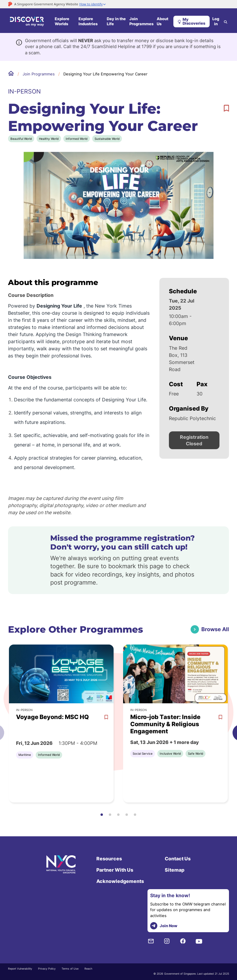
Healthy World (49, 139)
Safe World (196, 753)
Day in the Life (116, 21)
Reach (88, 969)
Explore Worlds (62, 21)
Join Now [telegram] (164, 926)
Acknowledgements (120, 881)
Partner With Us (115, 870)
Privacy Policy (47, 969)
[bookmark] (226, 108)
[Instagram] (167, 941)
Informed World (77, 139)
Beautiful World (21, 139)
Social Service (143, 753)
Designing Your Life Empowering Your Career (105, 74)
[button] (102, 815)
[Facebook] (183, 941)
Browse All (215, 629)
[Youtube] (199, 941)
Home (11, 74)
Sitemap (175, 870)
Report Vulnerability (20, 969)
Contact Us (178, 859)
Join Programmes (141, 21)
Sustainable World (107, 139)
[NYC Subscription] (151, 941)
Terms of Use (70, 969)
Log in (216, 21)
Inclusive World (170, 753)
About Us (163, 21)
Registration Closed (194, 440)
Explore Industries (88, 21)
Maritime (25, 755)
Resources (109, 859)
